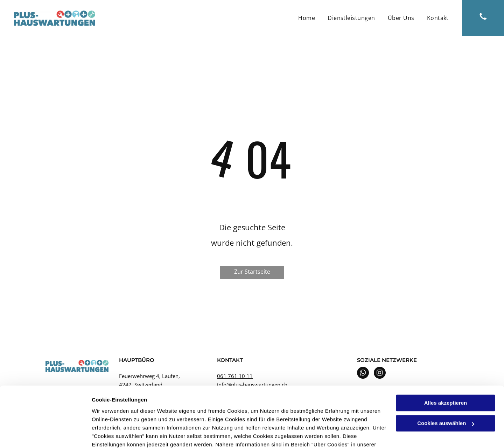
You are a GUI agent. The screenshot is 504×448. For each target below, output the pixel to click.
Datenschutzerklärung (121, 415)
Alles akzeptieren (446, 365)
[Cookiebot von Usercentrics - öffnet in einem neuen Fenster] (45, 434)
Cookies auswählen (116, 434)
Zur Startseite (252, 272)
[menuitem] (307, 18)
